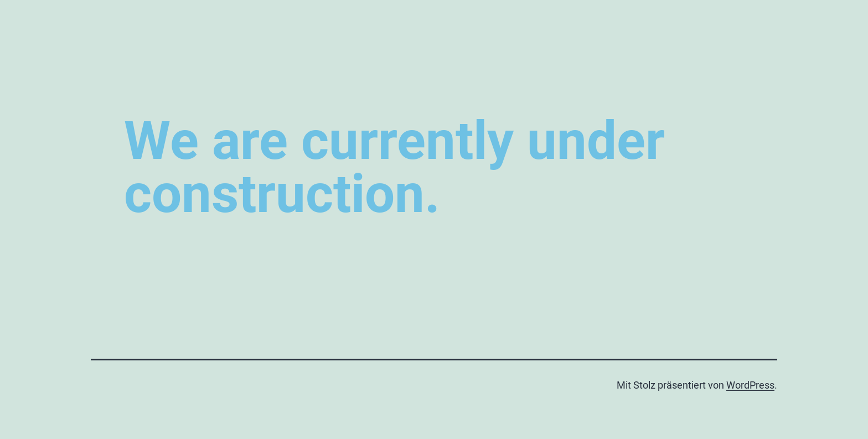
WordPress (750, 385)
